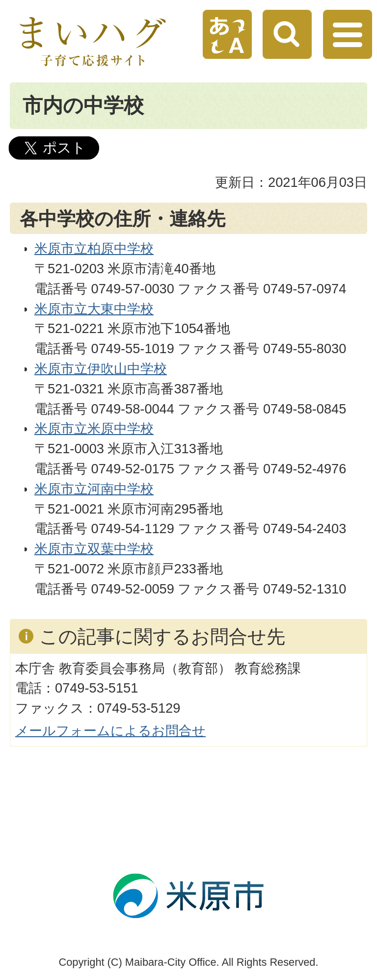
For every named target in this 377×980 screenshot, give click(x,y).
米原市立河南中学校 (94, 489)
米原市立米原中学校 (94, 428)
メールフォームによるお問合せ (110, 731)
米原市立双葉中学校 (94, 549)
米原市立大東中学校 (94, 309)
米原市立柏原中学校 (94, 248)
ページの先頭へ (203, 835)
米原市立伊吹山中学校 (101, 369)
